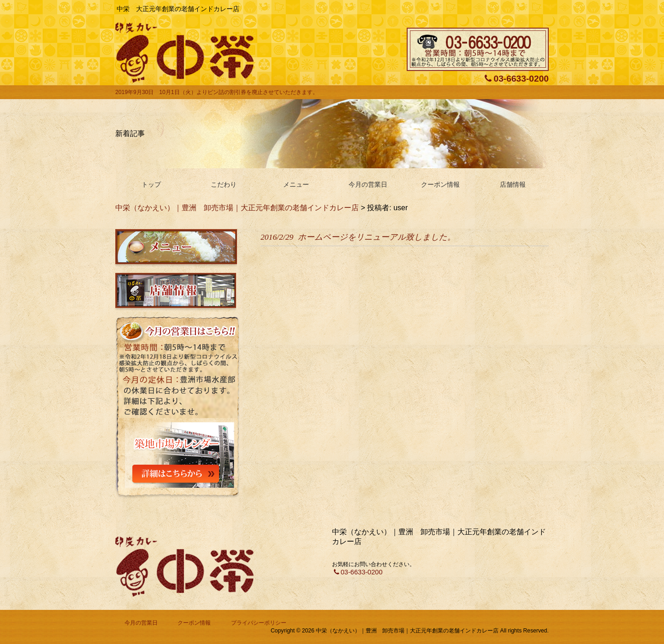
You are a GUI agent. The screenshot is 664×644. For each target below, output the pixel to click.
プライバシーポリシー (259, 623)
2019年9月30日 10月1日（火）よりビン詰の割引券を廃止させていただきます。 (217, 92)
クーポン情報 (194, 623)
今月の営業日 (141, 623)
